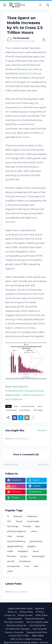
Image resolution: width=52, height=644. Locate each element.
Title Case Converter (14, 622)
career (34, 531)
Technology (38, 410)
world (10, 571)
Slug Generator (15, 619)
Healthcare (32, 516)
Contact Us (10, 615)
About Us (12, 612)
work (36, 566)
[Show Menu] (5, 5)
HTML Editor (42, 615)
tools (27, 566)
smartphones (25, 410)
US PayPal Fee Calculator (18, 629)
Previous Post (11, 465)
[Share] (43, 40)
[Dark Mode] (41, 5)
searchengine (38, 556)
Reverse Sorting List (16, 625)
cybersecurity (36, 541)
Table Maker (38, 636)
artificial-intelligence (17, 531)
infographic (23, 551)
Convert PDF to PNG (19, 636)
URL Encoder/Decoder (37, 622)
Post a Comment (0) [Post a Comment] (26, 454)
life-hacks (12, 556)
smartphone (11, 410)
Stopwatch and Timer (37, 632)
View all (41, 430)
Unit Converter (40, 629)
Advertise (40, 609)
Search (19, 521)
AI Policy (40, 612)
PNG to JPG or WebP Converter (26, 639)
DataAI (23, 73)
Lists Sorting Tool (37, 625)
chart (16, 406)
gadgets (32, 546)
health (10, 551)
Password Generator (35, 619)
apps (38, 526)
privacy (24, 556)
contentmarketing (16, 541)
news (40, 406)
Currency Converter (14, 632)
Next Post (43, 465)
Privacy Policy (26, 612)
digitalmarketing (15, 546)
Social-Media (33, 521)
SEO (9, 521)
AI (8, 516)
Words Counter (25, 615)
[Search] (48, 5)
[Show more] (33, 418)
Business (18, 516)
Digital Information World (20, 609)
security (11, 561)
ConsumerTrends (28, 406)
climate (20, 536)
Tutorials (27, 526)
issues (36, 551)
